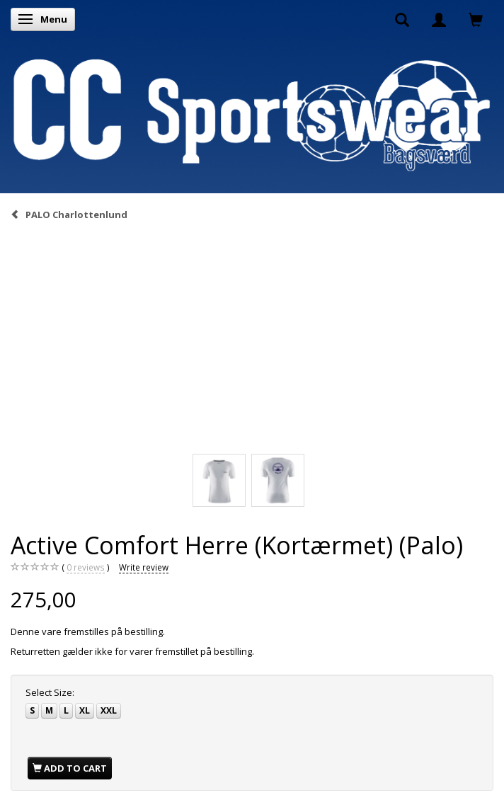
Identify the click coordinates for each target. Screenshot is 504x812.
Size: (50, 692)
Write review (144, 567)
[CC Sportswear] (252, 115)
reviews (86, 567)
